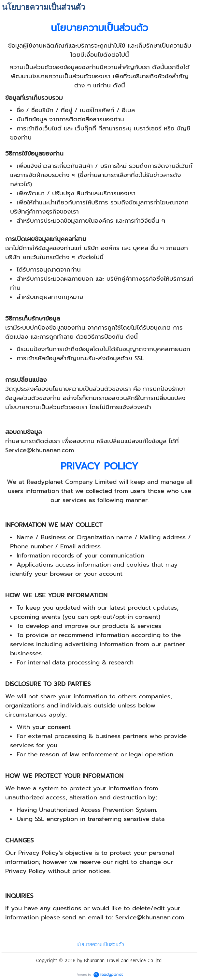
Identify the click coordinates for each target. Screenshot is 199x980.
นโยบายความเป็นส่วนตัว (100, 944)
